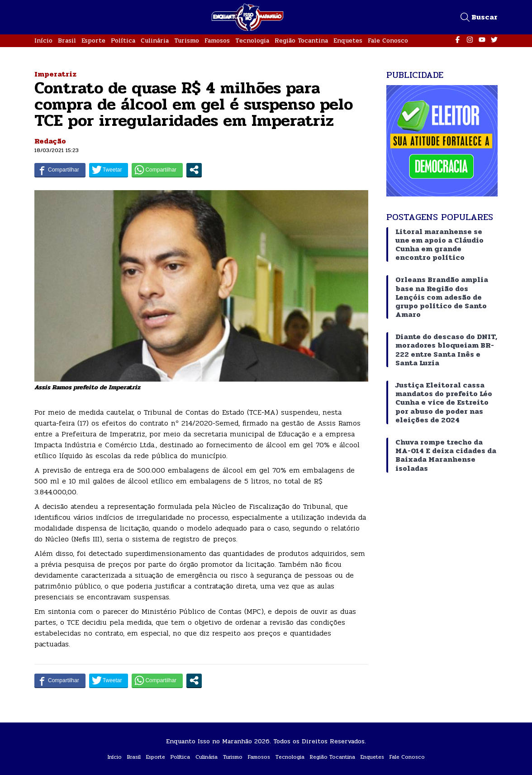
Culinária (155, 41)
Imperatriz (55, 74)
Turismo (187, 41)
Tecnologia (252, 41)
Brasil (67, 41)
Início (43, 41)
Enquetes (348, 41)
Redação (50, 141)
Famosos (217, 41)
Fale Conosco (388, 41)
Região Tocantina (301, 41)
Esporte (93, 41)
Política (123, 41)
